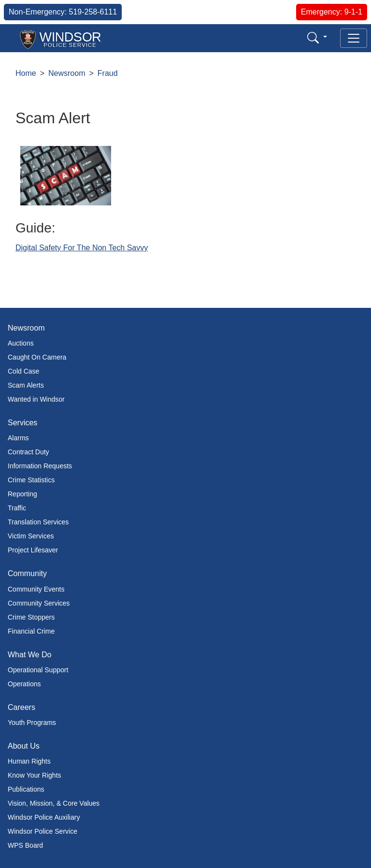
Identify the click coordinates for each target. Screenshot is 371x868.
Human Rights (29, 761)
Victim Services (31, 536)
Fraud (108, 73)
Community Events (36, 589)
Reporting (22, 494)
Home (26, 73)
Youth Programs (32, 723)
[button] (317, 37)
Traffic (17, 508)
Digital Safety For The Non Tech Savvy (82, 248)
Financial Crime (31, 631)
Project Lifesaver (33, 550)
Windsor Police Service (43, 831)
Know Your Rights (35, 775)
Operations (24, 684)
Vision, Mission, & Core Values (54, 803)
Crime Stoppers (31, 617)
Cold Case (23, 371)
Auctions (21, 343)
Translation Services (38, 522)
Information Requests (40, 466)
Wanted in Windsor (36, 399)
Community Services (39, 603)
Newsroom (67, 73)
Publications (26, 789)
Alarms (18, 438)
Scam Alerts (26, 385)
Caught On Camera (37, 357)
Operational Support (38, 670)
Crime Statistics (31, 480)
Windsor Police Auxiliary (44, 817)
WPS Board (25, 845)
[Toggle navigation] (354, 38)
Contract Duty (29, 452)
